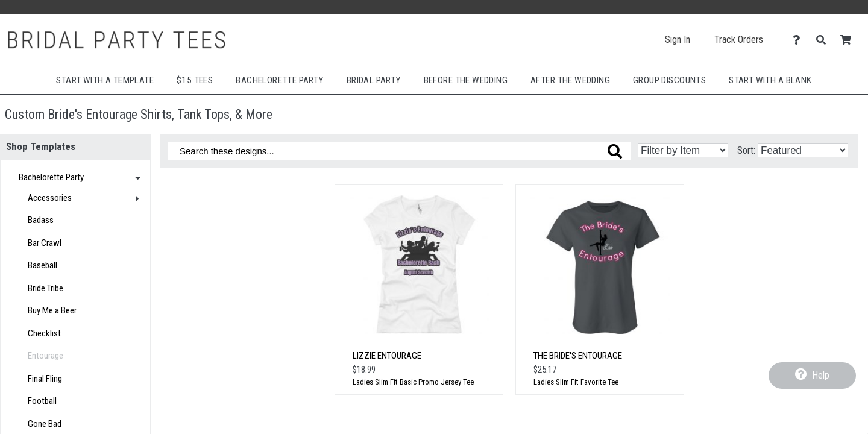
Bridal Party (374, 80)
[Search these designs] (399, 151)
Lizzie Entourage (387, 356)
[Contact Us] (800, 40)
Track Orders (739, 39)
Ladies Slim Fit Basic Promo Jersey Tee (413, 382)
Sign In (678, 39)
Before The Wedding (466, 80)
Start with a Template (105, 80)
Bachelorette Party (279, 80)
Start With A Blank (770, 80)
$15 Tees (195, 80)
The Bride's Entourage (578, 356)
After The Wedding (570, 80)
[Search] (824, 40)
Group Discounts (669, 80)
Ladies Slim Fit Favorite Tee (576, 382)
